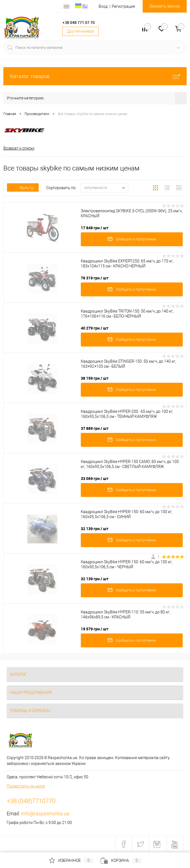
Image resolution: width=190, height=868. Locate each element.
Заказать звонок (165, 6)
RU (85, 6)
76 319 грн (95, 278)
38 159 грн (95, 378)
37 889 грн (95, 428)
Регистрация (123, 6)
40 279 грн (95, 328)
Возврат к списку (19, 148)
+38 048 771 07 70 (79, 22)
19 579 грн (95, 629)
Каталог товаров (95, 76)
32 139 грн (95, 529)
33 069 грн (95, 478)
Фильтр (23, 188)
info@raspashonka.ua (45, 814)
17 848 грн (95, 228)
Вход (103, 6)
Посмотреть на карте (26, 786)
